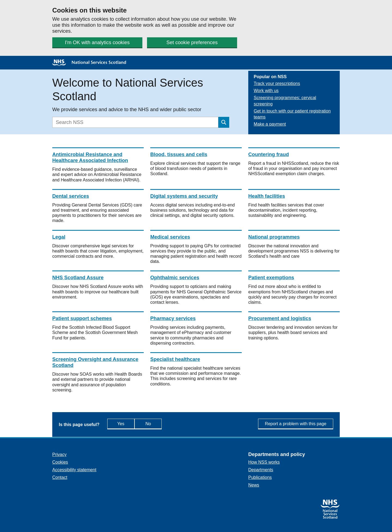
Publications (260, 477)
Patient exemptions (271, 277)
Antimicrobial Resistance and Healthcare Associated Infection (90, 157)
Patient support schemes (82, 318)
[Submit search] (224, 122)
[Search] (135, 122)
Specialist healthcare (175, 359)
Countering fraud (269, 154)
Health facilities (267, 196)
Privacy (59, 455)
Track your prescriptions (277, 83)
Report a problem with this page (296, 424)
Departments (261, 470)
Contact (60, 477)
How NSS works (264, 462)
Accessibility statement (74, 470)
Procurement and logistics (280, 318)
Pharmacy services (173, 318)
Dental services (71, 196)
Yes (126, 423)
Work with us (266, 91)
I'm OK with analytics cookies (97, 42)
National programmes (274, 237)
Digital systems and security (184, 196)
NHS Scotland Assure (78, 277)
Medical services (170, 237)
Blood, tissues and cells (179, 154)
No (160, 423)
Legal (59, 237)
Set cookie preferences (192, 42)
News (254, 485)
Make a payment (270, 124)
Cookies (60, 462)
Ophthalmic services (175, 277)
